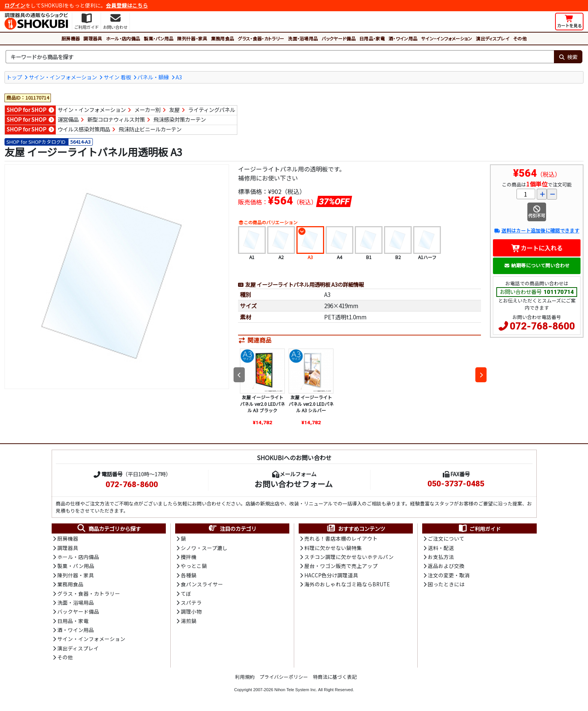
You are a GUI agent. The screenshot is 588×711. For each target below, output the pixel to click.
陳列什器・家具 (192, 38)
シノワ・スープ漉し (204, 548)
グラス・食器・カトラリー (261, 38)
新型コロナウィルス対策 (116, 119)
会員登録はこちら (127, 5)
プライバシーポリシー (284, 677)
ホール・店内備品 (123, 38)
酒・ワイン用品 (403, 38)
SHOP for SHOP (27, 110)
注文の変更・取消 (449, 575)
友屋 (174, 110)
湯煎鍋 (189, 621)
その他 (520, 38)
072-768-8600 (542, 326)
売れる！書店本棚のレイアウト (341, 538)
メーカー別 (147, 110)
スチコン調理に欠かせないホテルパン (349, 557)
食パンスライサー (202, 584)
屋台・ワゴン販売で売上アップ (341, 566)
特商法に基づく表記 (335, 677)
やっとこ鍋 (194, 566)
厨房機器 (71, 38)
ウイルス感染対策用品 (84, 129)
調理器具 (93, 38)
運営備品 (68, 119)
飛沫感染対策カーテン (180, 119)
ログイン (15, 5)
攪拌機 (189, 557)
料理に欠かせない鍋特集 (333, 548)
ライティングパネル (212, 110)
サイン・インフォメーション (447, 38)
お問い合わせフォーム (294, 484)
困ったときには (446, 584)
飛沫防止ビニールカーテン (150, 129)
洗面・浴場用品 (303, 38)
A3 (179, 77)
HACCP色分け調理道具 (331, 575)
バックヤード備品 (339, 38)
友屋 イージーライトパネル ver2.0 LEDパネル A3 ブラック (262, 404)
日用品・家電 (372, 38)
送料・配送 (441, 548)
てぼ (186, 593)
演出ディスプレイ (493, 38)
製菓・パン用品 (159, 38)
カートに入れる (537, 248)
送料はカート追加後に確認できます (537, 230)
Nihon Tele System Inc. (296, 690)
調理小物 (191, 611)
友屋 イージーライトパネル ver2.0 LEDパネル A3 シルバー (311, 404)
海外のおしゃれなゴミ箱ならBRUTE (347, 584)
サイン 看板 (117, 77)
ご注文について (446, 538)
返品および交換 (446, 566)
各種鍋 (189, 575)
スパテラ (191, 602)
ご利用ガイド (479, 529)
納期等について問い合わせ (537, 265)
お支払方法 (441, 557)
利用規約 (245, 677)
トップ (14, 77)
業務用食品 (223, 38)
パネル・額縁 (153, 77)
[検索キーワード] (280, 57)
